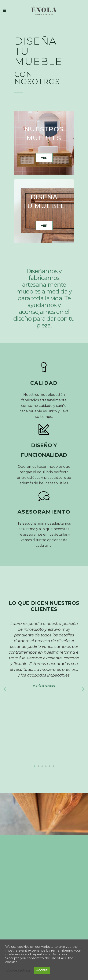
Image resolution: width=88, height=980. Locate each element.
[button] (34, 766)
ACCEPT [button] (42, 970)
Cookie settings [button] (18, 970)
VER (44, 158)
